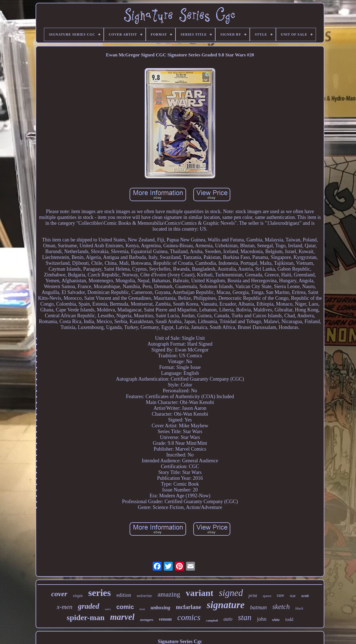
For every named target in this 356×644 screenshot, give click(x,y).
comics (189, 617)
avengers (147, 620)
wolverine (144, 596)
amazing (169, 594)
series (99, 593)
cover (59, 594)
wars (108, 609)
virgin (78, 596)
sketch (281, 607)
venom (165, 619)
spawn (267, 596)
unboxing (160, 608)
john (262, 619)
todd (289, 619)
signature (226, 605)
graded (89, 606)
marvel (122, 617)
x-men (65, 607)
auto (228, 619)
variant (200, 593)
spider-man (86, 617)
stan (245, 617)
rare (280, 595)
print (253, 596)
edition (124, 595)
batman (258, 607)
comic (125, 607)
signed (231, 593)
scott (305, 596)
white (276, 620)
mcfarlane (188, 607)
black (299, 608)
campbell (212, 620)
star (293, 596)
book (142, 609)
